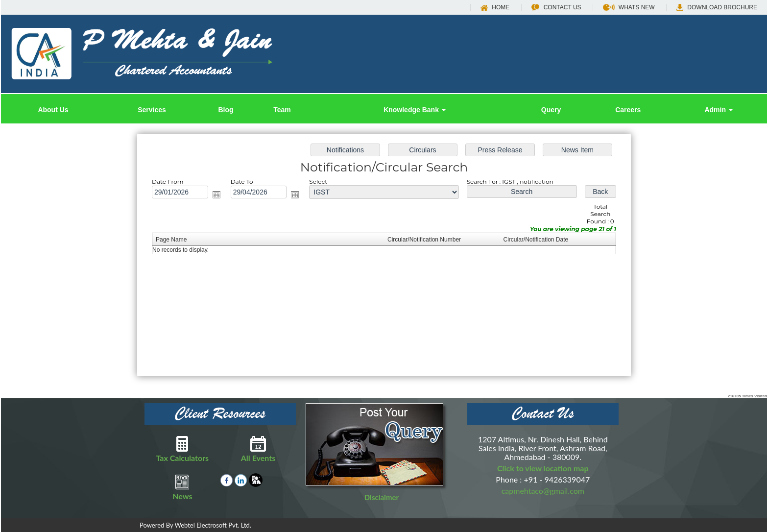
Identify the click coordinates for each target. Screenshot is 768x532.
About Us (53, 110)
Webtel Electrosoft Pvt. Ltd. (213, 525)
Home (495, 7)
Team (282, 110)
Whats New (629, 7)
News (182, 487)
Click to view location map (543, 468)
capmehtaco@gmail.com (543, 491)
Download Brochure (717, 7)
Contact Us (556, 7)
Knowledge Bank (415, 110)
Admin (718, 110)
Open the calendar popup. (222, 197)
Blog (226, 110)
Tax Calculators (182, 449)
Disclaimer (382, 497)
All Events (258, 449)
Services (152, 110)
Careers (628, 110)
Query (551, 110)
